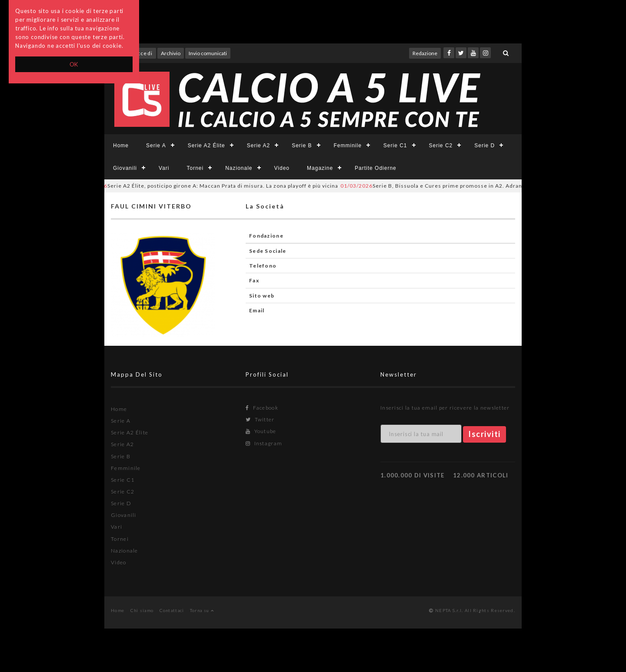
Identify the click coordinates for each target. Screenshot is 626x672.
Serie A (156, 146)
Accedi (143, 53)
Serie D (484, 146)
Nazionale (239, 168)
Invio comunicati (208, 53)
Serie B (302, 146)
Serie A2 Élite (206, 146)
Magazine (320, 168)
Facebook (262, 408)
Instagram (264, 443)
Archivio (171, 53)
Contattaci (172, 610)
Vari (164, 168)
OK (74, 64)
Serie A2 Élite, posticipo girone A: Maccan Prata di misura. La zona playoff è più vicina (211, 186)
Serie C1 (395, 146)
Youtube (261, 431)
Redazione (425, 53)
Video (282, 168)
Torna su (202, 610)
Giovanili (125, 168)
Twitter (260, 419)
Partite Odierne (376, 168)
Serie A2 (258, 146)
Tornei (195, 168)
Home (121, 146)
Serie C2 (441, 146)
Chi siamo (142, 610)
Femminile (348, 146)
